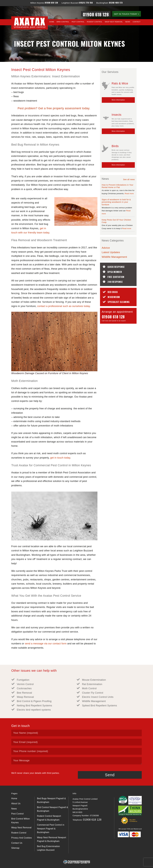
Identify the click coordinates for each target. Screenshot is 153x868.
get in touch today (60, 458)
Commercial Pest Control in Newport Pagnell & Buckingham (51, 829)
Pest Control (78, 22)
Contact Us (17, 843)
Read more (129, 194)
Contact (137, 22)
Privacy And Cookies (22, 838)
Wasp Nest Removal (114, 22)
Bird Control (63, 22)
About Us (16, 803)
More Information (118, 100)
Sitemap (15, 848)
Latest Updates (111, 252)
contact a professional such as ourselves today (64, 306)
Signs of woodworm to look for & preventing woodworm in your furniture (116, 202)
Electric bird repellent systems (34, 710)
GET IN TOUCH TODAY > (126, 14)
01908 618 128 (51, 3)
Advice (106, 248)
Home (52, 22)
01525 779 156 (86, 3)
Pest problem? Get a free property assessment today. (54, 108)
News (128, 22)
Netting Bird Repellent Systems (34, 706)
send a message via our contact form (46, 644)
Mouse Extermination (94, 680)
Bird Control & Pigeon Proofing (34, 701)
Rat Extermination (92, 684)
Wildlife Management (114, 257)
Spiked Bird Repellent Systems (100, 706)
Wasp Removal (25, 697)
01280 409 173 (116, 3)
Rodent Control (95, 22)
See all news (129, 179)
